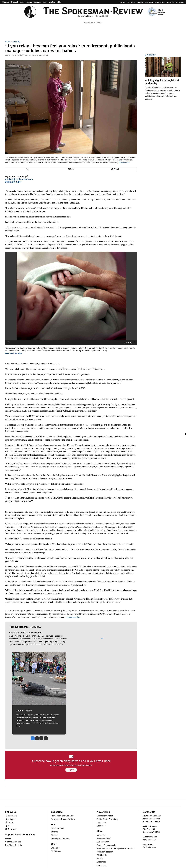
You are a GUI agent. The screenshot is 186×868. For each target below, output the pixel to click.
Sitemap (55, 832)
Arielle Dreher (18, 177)
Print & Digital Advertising (108, 819)
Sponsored (154, 55)
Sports (29, 2)
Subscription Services (60, 838)
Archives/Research (105, 852)
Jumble (100, 859)
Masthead (101, 835)
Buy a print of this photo (14, 353)
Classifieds (149, 2)
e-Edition (140, 2)
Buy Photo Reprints (13, 845)
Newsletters (131, 2)
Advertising (103, 812)
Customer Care (160, 2)
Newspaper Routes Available (63, 819)
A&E (45, 2)
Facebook (11, 816)
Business (37, 2)
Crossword (101, 862)
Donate (8, 838)
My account (180, 2)
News (22, 2)
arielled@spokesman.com (19, 179)
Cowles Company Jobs (107, 845)
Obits (59, 2)
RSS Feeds (102, 855)
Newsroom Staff (104, 838)
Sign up (71, 770)
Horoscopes (102, 865)
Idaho (100, 23)
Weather (52, 2)
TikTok (9, 822)
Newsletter (11, 829)
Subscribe (170, 2)
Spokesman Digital (105, 816)
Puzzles (123, 2)
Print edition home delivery (62, 816)
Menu (6, 2)
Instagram (11, 819)
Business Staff (103, 842)
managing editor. (73, 617)
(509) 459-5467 (13, 182)
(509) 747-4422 (149, 840)
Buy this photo (124, 162)
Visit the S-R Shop (13, 842)
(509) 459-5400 (149, 847)
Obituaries (101, 826)
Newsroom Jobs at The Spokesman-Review (115, 848)
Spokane (17, 42)
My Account (56, 851)
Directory (55, 835)
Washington (89, 23)
